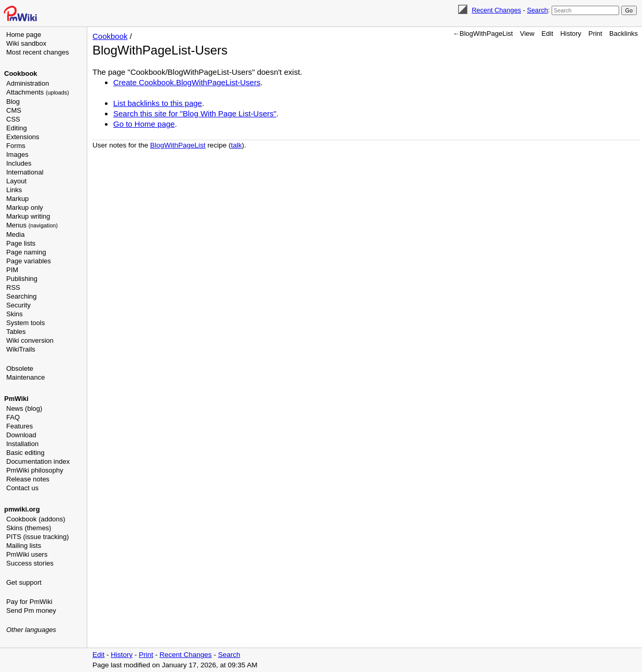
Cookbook (21, 73)
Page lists (21, 243)
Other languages (31, 630)
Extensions (23, 137)
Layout (16, 181)
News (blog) (24, 408)
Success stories (30, 563)
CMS (14, 110)
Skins (15, 314)
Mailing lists (24, 546)
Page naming (26, 252)
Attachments (38, 92)
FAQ (13, 417)
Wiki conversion (30, 340)
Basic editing (25, 453)
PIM (12, 270)
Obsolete (20, 368)
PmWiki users (27, 554)
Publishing (22, 279)
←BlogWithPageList (483, 33)
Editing (17, 128)
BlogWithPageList (178, 145)
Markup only (25, 207)
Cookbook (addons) (36, 519)
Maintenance (25, 377)
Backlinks (624, 33)
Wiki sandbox (26, 43)
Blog (13, 102)
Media (15, 234)
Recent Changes (496, 10)
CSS (13, 119)
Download (21, 435)
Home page (24, 35)
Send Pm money (31, 610)
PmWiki (16, 399)
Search (537, 10)
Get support (24, 582)
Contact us (22, 488)
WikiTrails (21, 349)
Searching (22, 296)
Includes (19, 163)
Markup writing (28, 216)
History (571, 33)
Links (14, 190)
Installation (22, 444)
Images (17, 154)
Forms (16, 146)
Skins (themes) (29, 528)
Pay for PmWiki (29, 602)
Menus (32, 225)
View (527, 33)
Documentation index (38, 461)
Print (596, 33)
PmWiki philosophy (35, 470)
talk (236, 145)
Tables (16, 332)
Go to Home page (144, 124)
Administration (28, 83)
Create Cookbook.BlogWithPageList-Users (187, 82)
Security (18, 305)
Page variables (29, 261)
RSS (13, 287)
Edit (547, 33)
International (25, 172)
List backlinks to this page (158, 103)
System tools (25, 323)
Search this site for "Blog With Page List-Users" (195, 113)
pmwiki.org (22, 509)
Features (19, 426)
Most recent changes (38, 52)
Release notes (28, 479)
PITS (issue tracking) (38, 537)
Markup (17, 199)
